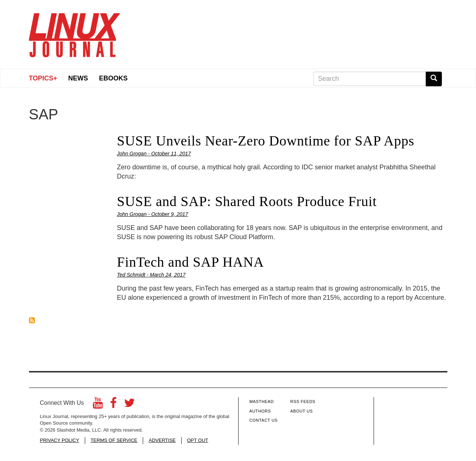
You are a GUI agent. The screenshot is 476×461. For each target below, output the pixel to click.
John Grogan (132, 154)
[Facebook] (113, 405)
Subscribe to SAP (32, 320)
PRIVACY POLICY (60, 440)
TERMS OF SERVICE (114, 440)
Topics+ (43, 78)
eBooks (113, 78)
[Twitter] (130, 405)
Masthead (262, 401)
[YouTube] (98, 405)
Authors (260, 411)
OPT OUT (198, 440)
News (78, 78)
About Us (301, 411)
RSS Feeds (303, 401)
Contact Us (264, 420)
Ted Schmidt (131, 275)
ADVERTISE (162, 440)
